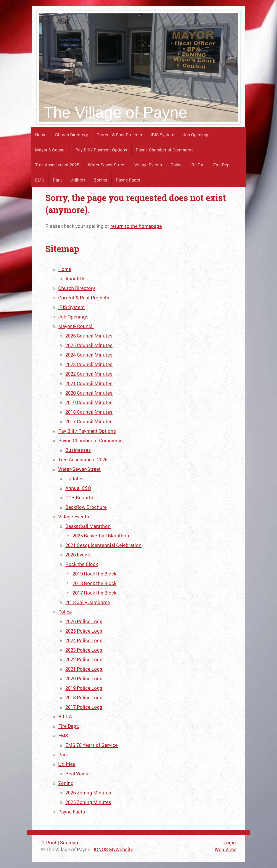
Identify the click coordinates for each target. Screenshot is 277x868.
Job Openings (73, 317)
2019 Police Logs (84, 688)
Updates (75, 478)
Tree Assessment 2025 (83, 459)
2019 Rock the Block (94, 574)
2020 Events (79, 555)
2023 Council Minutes (89, 364)
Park (63, 755)
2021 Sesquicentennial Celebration (103, 545)
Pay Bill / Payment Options (87, 431)
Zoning (66, 783)
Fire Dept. (69, 726)
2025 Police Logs (84, 631)
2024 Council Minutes (89, 355)
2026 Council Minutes (89, 336)
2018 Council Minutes (89, 412)
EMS (63, 735)
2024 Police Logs (84, 640)
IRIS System (71, 307)
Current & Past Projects (84, 298)
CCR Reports (79, 497)
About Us (75, 279)
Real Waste (78, 774)
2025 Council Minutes (89, 345)
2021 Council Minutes (89, 383)
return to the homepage (136, 226)
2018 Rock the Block (94, 583)
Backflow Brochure (86, 507)
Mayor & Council (76, 326)
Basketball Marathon (88, 526)
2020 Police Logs (84, 678)
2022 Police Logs (84, 659)
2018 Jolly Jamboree (88, 602)
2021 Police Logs (84, 669)
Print (49, 843)
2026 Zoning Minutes (88, 793)
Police (65, 612)
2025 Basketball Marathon (101, 536)
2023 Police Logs (84, 650)
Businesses (78, 450)
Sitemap (69, 843)
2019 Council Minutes (89, 402)
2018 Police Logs (84, 697)
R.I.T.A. (66, 716)
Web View (225, 849)
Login (230, 843)
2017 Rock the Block (94, 593)
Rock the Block (82, 564)
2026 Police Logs (84, 621)
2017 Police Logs (84, 707)
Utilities (67, 764)
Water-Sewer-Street (79, 469)
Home (65, 269)
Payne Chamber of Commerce (90, 440)
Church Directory (77, 288)
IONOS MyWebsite (114, 849)
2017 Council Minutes (89, 421)
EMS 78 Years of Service (92, 745)
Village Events (74, 517)
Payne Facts (72, 812)
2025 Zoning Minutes (88, 802)
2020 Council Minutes (89, 393)
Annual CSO (78, 488)
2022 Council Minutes (89, 374)
